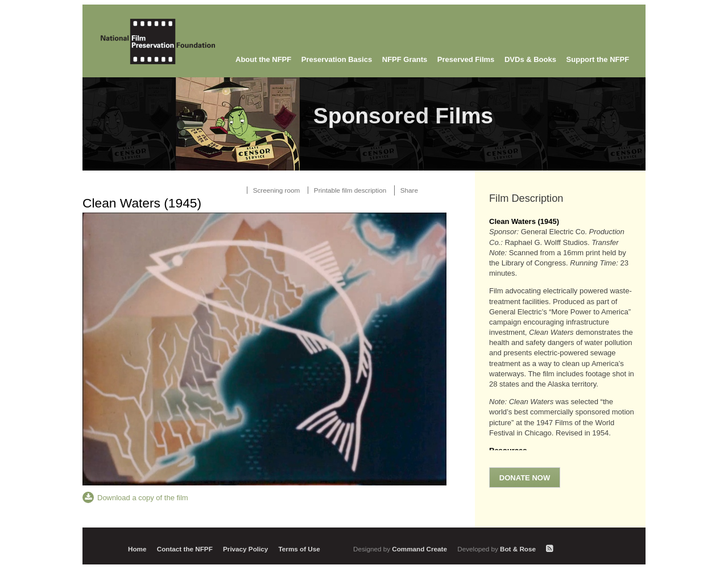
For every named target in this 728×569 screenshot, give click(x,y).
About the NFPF (263, 59)
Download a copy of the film (143, 498)
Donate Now (525, 478)
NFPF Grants (405, 59)
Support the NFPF (598, 59)
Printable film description (350, 190)
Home (137, 549)
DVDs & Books (530, 59)
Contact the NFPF (185, 549)
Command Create (401, 549)
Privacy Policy (245, 549)
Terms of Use (299, 549)
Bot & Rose (497, 549)
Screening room (277, 190)
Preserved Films (466, 59)
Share (409, 190)
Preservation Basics (337, 59)
